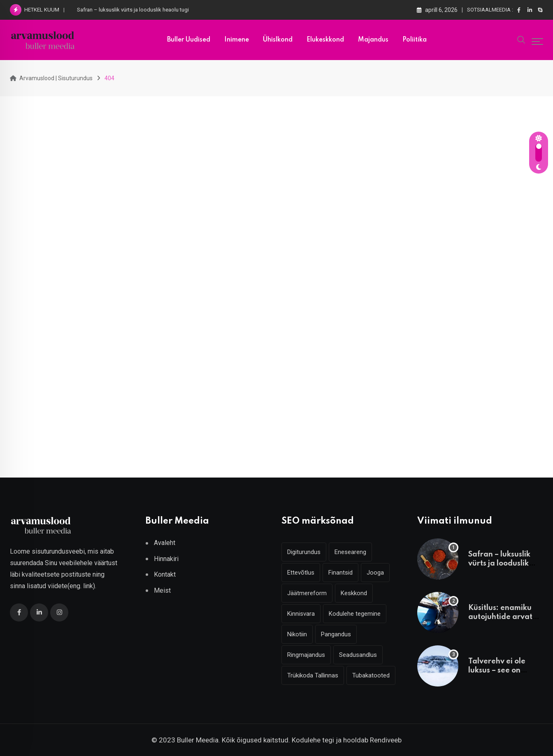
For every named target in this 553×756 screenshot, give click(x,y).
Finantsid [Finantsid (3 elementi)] (340, 573)
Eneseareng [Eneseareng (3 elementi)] (350, 552)
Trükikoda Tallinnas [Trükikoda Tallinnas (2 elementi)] (313, 675)
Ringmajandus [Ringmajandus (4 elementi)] (306, 655)
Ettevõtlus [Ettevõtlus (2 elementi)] (301, 573)
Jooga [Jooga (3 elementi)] (375, 573)
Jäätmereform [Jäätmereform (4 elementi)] (307, 593)
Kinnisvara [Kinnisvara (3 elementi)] (301, 614)
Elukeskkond (325, 40)
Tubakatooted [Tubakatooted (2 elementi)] (371, 675)
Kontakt (165, 574)
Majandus (373, 40)
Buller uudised (189, 40)
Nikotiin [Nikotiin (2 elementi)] (297, 634)
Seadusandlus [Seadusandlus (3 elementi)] (358, 655)
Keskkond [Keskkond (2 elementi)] (354, 593)
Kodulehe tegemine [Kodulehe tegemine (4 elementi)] (355, 614)
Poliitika (415, 40)
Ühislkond (278, 40)
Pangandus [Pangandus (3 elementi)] (336, 634)
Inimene (237, 40)
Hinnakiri (166, 559)
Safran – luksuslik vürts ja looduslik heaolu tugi (133, 10)
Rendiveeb (386, 740)
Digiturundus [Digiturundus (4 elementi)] (304, 552)
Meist (162, 590)
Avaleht (165, 543)
